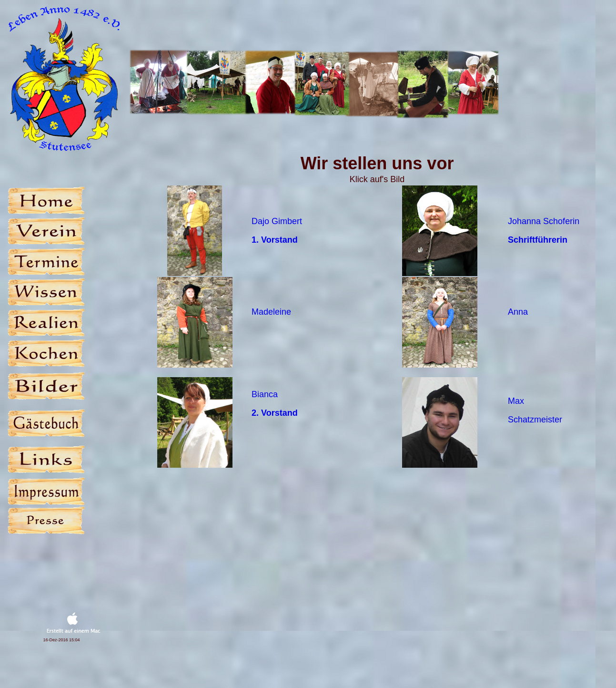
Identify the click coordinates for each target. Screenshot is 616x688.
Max (516, 401)
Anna (518, 312)
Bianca (265, 394)
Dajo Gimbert (277, 221)
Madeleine (271, 312)
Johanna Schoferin (544, 221)
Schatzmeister (535, 420)
